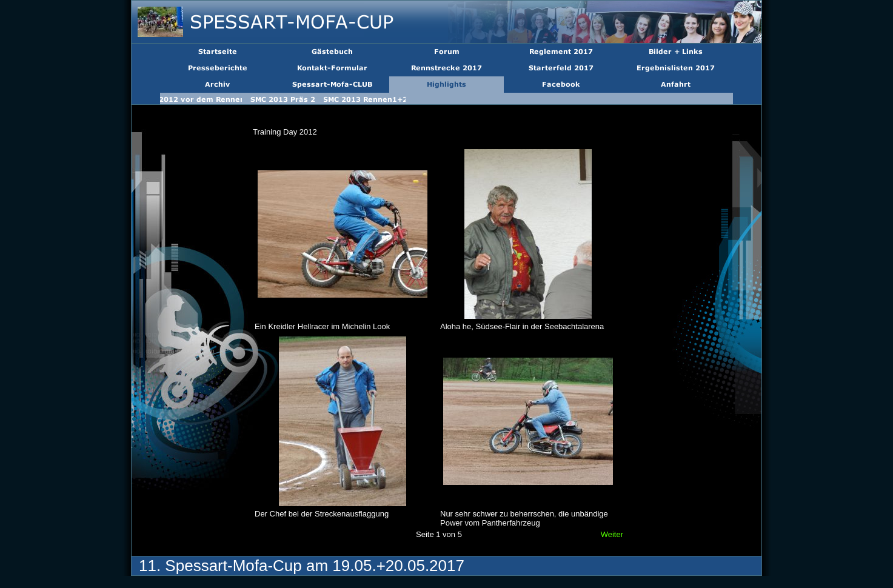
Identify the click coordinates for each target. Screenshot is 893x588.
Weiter (612, 534)
